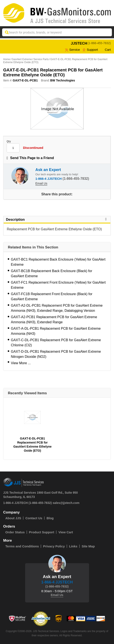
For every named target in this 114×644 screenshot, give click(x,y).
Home (7, 59)
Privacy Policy (54, 546)
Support (90, 50)
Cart (106, 50)
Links (73, 546)
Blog (50, 518)
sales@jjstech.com (66, 503)
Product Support (42, 532)
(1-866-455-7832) (99, 43)
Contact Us (34, 518)
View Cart (66, 532)
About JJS (13, 518)
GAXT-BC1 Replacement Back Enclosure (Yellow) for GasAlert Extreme (58, 262)
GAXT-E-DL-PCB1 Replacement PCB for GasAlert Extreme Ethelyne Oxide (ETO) (32, 445)
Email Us (41, 183)
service (72, 50)
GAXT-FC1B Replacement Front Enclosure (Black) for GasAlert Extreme (52, 297)
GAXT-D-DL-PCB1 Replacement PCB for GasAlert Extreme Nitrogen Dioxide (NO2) (56, 354)
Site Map (88, 546)
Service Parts (41, 59)
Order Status (15, 532)
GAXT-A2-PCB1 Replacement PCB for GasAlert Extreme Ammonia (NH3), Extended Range (54, 320)
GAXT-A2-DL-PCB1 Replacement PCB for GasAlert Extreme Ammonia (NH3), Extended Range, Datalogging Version (57, 308)
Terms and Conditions (22, 546)
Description (57, 219)
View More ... (21, 363)
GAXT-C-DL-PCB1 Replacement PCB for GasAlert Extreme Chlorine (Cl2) (56, 343)
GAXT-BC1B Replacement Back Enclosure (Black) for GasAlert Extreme (51, 273)
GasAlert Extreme (22, 59)
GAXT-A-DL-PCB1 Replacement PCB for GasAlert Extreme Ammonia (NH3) (56, 331)
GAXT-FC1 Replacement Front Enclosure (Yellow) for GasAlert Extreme (58, 285)
